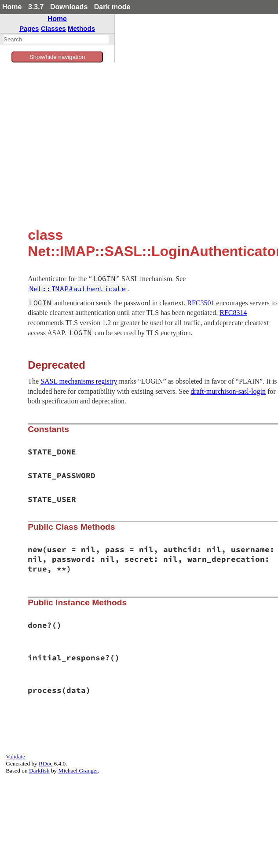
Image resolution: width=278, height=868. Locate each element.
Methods (81, 28)
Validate (15, 756)
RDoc (46, 764)
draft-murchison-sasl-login (228, 391)
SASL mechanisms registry (79, 381)
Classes (53, 28)
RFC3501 (201, 303)
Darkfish (39, 771)
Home (12, 7)
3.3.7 (36, 7)
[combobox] (56, 39)
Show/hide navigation (57, 57)
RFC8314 (233, 313)
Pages (29, 28)
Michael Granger (78, 771)
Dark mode (112, 7)
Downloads (69, 7)
